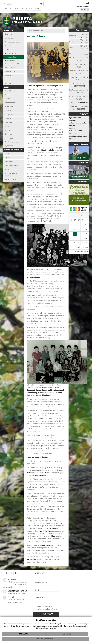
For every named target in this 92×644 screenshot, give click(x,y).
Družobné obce (10, 103)
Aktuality (29, 8)
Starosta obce (9, 38)
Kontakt (37, 8)
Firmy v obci (9, 138)
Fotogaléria (9, 114)
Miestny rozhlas (10, 71)
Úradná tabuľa (10, 91)
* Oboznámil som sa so (45, 608)
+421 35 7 (83, 64)
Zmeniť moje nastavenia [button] (45, 639)
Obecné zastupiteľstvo (13, 42)
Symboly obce (10, 75)
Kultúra (8, 110)
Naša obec (8, 8)
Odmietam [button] (67, 634)
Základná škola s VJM (12, 64)
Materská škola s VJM (12, 60)
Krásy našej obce (11, 122)
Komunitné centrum (12, 134)
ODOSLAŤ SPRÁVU (46, 614)
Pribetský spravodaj (12, 142)
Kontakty (8, 83)
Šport (7, 130)
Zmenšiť (79, 6)
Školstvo (8, 50)
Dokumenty (10, 68)
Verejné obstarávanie (12, 165)
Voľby (7, 79)
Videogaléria (9, 118)
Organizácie (10, 146)
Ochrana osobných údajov (11, 175)
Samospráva (19, 8)
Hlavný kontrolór (11, 46)
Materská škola (11, 57)
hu (85, 9)
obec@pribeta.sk (81, 103)
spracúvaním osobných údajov (46, 609)
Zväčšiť (86, 6)
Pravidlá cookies (10, 180)
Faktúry (7, 157)
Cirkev (8, 126)
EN (88, 9)
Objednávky (9, 161)
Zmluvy (7, 154)
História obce (9, 107)
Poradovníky (9, 95)
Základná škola (10, 53)
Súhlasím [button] (23, 634)
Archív (7, 169)
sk (82, 9)
